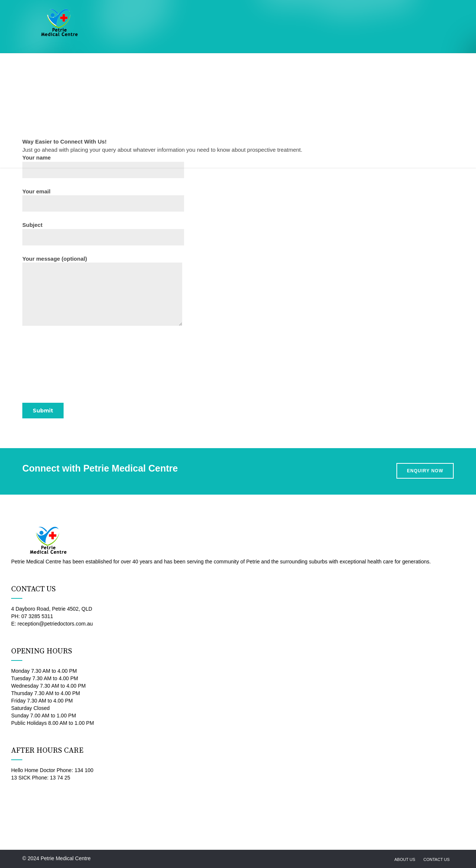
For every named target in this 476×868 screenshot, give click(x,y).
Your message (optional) (102, 291)
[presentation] (79, 367)
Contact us (437, 859)
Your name (103, 166)
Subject (103, 233)
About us (405, 859)
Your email (103, 200)
